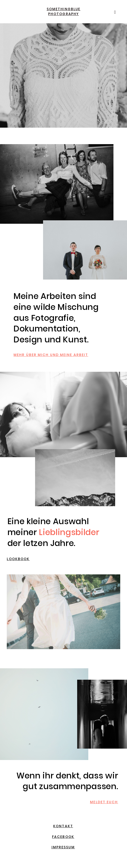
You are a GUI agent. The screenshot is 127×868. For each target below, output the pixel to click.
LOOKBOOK (18, 559)
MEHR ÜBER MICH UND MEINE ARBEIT (51, 355)
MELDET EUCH (104, 802)
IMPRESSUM (63, 847)
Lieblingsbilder (69, 532)
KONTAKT (63, 826)
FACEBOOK (63, 837)
